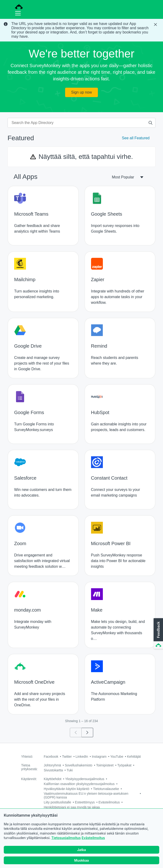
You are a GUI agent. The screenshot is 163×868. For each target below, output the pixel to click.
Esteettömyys (85, 802)
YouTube (117, 757)
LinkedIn (82, 757)
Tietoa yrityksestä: (29, 767)
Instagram (99, 757)
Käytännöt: (29, 779)
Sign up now (81, 92)
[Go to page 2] (87, 732)
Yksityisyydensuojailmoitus (85, 779)
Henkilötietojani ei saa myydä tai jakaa (72, 807)
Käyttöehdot (53, 779)
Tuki (70, 770)
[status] (81, 30)
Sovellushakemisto (79, 765)
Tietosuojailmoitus (66, 838)
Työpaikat (124, 765)
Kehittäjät (134, 757)
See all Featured (136, 138)
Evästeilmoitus (93, 838)
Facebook (51, 757)
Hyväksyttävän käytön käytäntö (67, 789)
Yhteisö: (27, 757)
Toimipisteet (105, 765)
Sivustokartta (53, 770)
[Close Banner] (156, 25)
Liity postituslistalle (58, 802)
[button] (158, 634)
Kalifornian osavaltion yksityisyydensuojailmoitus (79, 784)
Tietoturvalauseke (106, 789)
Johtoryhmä (52, 765)
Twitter (67, 757)
